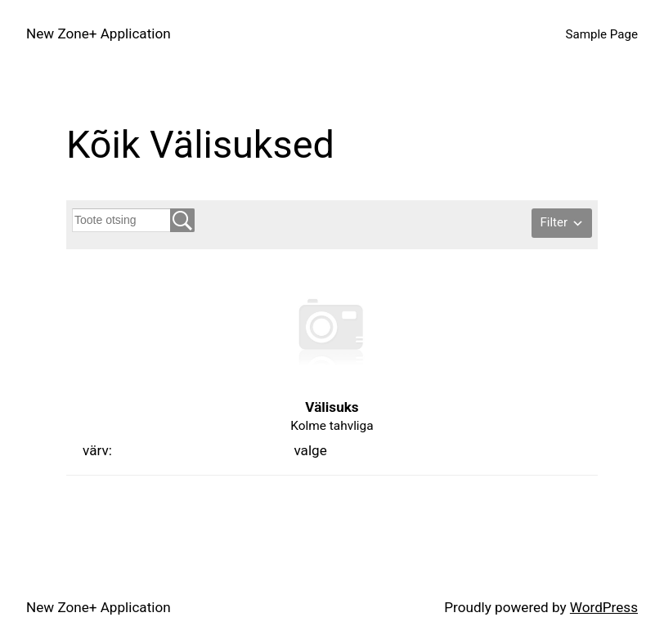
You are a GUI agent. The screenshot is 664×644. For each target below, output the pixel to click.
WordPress (604, 607)
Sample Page (601, 34)
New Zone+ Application (99, 34)
